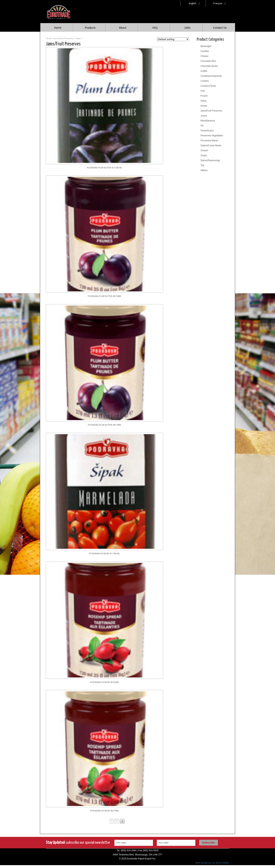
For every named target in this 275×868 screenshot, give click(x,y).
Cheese (204, 56)
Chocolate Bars (208, 61)
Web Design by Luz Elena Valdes (212, 863)
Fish (203, 91)
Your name (121, 843)
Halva (203, 101)
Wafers (204, 170)
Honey (204, 106)
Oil (202, 126)
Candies (205, 51)
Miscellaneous (208, 121)
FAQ (155, 28)
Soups (204, 155)
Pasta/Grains (207, 131)
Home (58, 28)
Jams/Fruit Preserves (64, 38)
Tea (202, 165)
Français (218, 3)
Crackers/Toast (208, 86)
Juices (204, 116)
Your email (164, 843)
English (193, 3)
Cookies (205, 81)
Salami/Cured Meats (211, 145)
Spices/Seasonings (210, 160)
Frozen (204, 96)
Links (187, 28)
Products (90, 28)
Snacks (204, 150)
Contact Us (220, 28)
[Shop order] (173, 39)
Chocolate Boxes (209, 66)
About (123, 28)
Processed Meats (209, 141)
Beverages (206, 46)
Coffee (204, 71)
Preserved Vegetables (212, 136)
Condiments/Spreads (211, 76)
